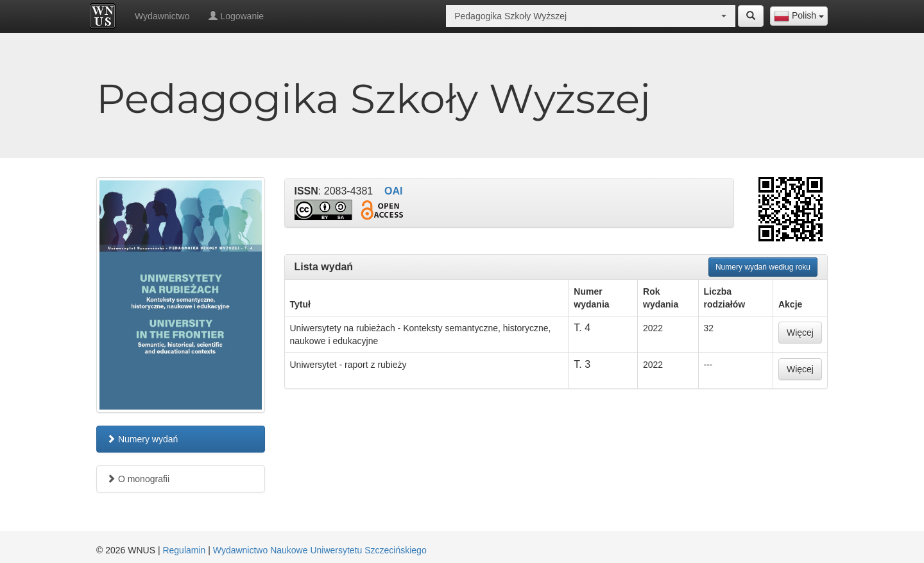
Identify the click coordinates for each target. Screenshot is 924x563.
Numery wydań (142, 439)
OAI (393, 191)
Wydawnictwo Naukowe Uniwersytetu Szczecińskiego (320, 550)
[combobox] (799, 16)
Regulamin (184, 550)
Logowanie (236, 16)
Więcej (800, 333)
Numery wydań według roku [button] (763, 267)
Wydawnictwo (162, 16)
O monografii (138, 479)
